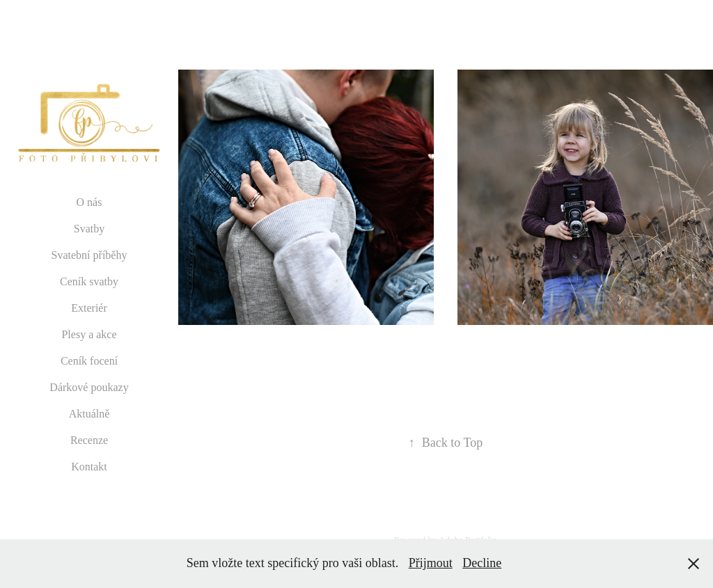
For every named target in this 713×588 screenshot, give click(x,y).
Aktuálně (89, 414)
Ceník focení (89, 361)
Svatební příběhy (89, 255)
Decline (482, 563)
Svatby (89, 229)
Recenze (89, 440)
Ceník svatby (89, 281)
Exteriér (89, 308)
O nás (89, 202)
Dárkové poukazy (89, 387)
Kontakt (89, 467)
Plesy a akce (89, 334)
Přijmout (431, 563)
